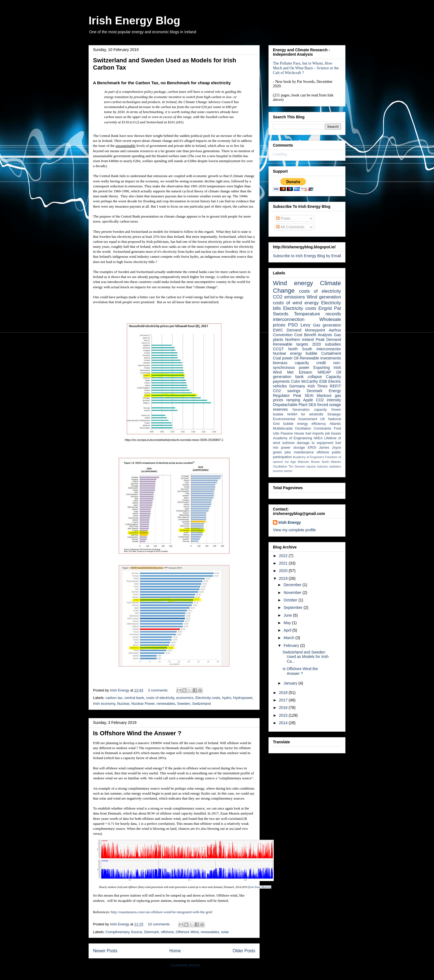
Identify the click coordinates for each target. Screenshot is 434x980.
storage (299, 448)
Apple (308, 400)
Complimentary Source (124, 932)
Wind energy (293, 283)
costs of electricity (160, 698)
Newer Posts (105, 951)
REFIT (335, 386)
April (288, 630)
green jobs (282, 452)
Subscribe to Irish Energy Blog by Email (307, 256)
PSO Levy (299, 325)
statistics (335, 466)
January (291, 683)
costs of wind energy (296, 303)
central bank (134, 698)
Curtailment (331, 353)
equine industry (317, 466)
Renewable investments (320, 358)
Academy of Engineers (308, 457)
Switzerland (201, 704)
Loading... (281, 154)
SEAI (309, 395)
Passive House (292, 433)
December (293, 585)
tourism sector (283, 471)
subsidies (333, 344)
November (293, 593)
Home (175, 951)
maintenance (304, 452)
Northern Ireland (299, 340)
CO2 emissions (289, 297)
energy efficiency (312, 424)
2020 (284, 571)
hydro (227, 698)
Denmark (152, 932)
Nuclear (123, 704)
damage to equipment (315, 443)
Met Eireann (300, 372)
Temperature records (317, 314)
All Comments (290, 227)
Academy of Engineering (293, 438)
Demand (294, 330)
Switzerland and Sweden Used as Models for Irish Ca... (306, 657)
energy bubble (304, 353)
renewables (166, 704)
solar (225, 932)
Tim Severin (297, 466)
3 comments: (159, 690)
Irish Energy (290, 522)
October (291, 600)
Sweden (184, 704)
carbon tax (114, 698)
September (293, 608)
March (289, 638)
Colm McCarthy (304, 381)
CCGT (278, 349)
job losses (333, 433)
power (286, 448)
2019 (284, 578)
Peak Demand (328, 340)
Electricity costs (208, 698)
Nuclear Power (143, 704)
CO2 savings (287, 391)
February (292, 645)
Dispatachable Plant (290, 405)
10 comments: (160, 924)
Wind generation (324, 297)
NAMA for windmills (305, 414)
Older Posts (244, 951)
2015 (284, 715)
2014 (284, 723)
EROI (312, 448)
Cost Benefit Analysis (313, 335)
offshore (167, 932)
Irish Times (317, 386)
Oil (296, 358)
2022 (284, 556)
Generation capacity (310, 410)
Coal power (283, 358)
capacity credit (310, 363)
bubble (288, 424)
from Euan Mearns (259, 887)
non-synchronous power (307, 365)
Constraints (322, 428)
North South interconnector (315, 349)
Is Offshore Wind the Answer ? (137, 733)
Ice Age (290, 462)
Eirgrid (325, 308)
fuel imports (315, 433)
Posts (283, 218)
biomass (280, 363)
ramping (293, 400)
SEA (312, 405)
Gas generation (327, 325)
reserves (280, 409)
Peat (297, 395)
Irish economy (104, 704)
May (288, 623)
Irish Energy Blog (134, 21)
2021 (284, 563)
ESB (323, 381)
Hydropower (243, 698)
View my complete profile (294, 530)
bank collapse (309, 377)
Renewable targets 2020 (297, 344)
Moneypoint (315, 330)
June (288, 615)
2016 (284, 708)
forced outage (329, 405)
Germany (297, 386)
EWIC (278, 330)
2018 (284, 693)
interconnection (289, 319)
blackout (324, 395)
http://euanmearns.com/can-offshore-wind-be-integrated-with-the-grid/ (162, 912)
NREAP (324, 372)
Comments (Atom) (185, 965)
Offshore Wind (187, 932)
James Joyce (330, 448)
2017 (284, 700)
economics (185, 698)
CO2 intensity (328, 400)
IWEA (318, 438)
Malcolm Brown (309, 462)
